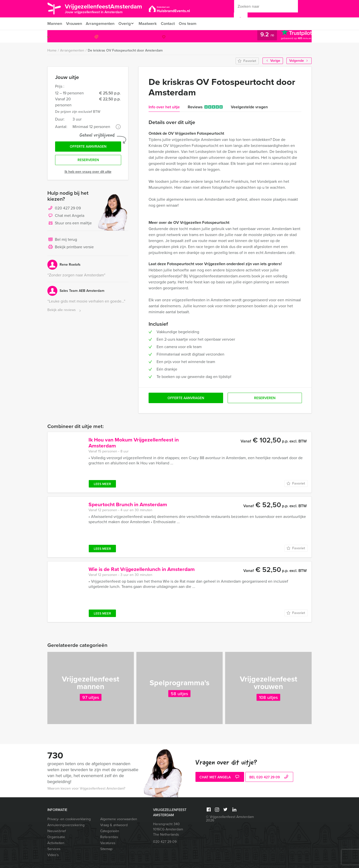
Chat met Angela (66, 217)
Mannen (55, 24)
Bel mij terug (62, 241)
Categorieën (110, 831)
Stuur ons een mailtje (70, 225)
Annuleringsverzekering (66, 825)
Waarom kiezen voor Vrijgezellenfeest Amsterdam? (86, 788)
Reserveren (88, 161)
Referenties (109, 837)
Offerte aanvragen (88, 147)
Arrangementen (101, 24)
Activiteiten (56, 843)
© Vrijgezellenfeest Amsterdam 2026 (230, 819)
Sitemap (106, 849)
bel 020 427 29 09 (269, 777)
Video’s (53, 855)
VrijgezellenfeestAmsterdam (108, 8)
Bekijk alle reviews (65, 311)
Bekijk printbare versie (71, 248)
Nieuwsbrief (57, 831)
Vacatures (108, 843)
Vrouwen (75, 24)
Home (52, 50)
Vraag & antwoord (114, 825)
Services (54, 849)
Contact (171, 24)
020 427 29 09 (291, 36)
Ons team (192, 24)
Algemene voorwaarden (119, 819)
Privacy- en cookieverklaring (69, 819)
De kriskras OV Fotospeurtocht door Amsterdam (125, 50)
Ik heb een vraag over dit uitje (88, 173)
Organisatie (56, 837)
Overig (126, 24)
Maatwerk (151, 24)
